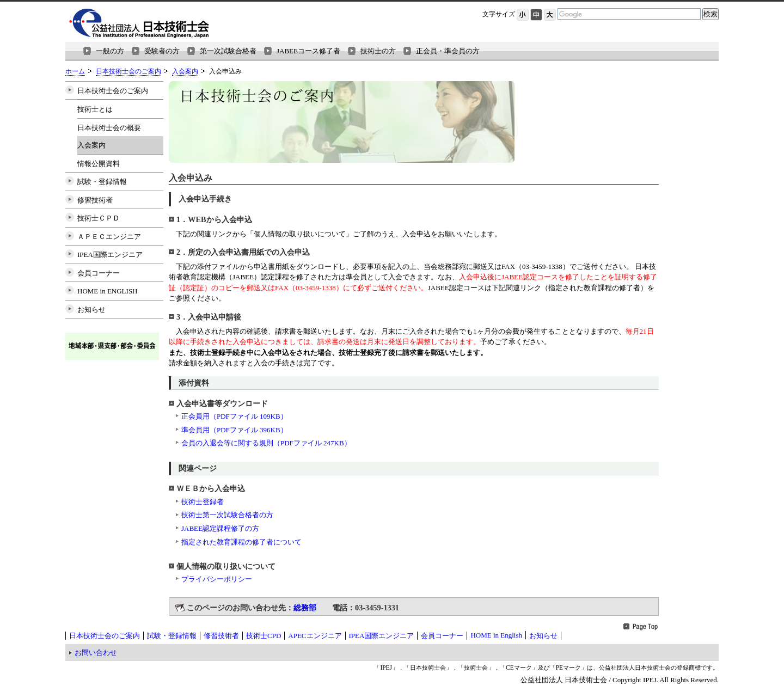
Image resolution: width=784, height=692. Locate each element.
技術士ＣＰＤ (99, 218)
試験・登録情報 (102, 182)
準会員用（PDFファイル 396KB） (234, 430)
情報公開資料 (99, 164)
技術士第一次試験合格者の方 (227, 515)
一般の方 (110, 51)
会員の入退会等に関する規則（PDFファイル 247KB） (266, 443)
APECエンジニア (315, 636)
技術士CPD (264, 636)
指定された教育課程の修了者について (241, 542)
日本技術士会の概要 (109, 128)
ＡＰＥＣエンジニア (109, 237)
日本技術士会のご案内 (128, 72)
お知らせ (91, 310)
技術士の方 (378, 51)
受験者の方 (162, 51)
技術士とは (95, 109)
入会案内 (185, 72)
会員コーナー (99, 273)
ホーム (75, 72)
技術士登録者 (203, 502)
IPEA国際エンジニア (110, 255)
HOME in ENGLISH (108, 291)
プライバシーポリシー (217, 579)
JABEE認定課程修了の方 (220, 528)
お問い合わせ (96, 653)
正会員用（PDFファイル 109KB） (234, 416)
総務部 (305, 608)
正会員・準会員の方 (448, 51)
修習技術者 (95, 200)
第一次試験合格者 (228, 51)
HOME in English (496, 635)
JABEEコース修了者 (308, 51)
